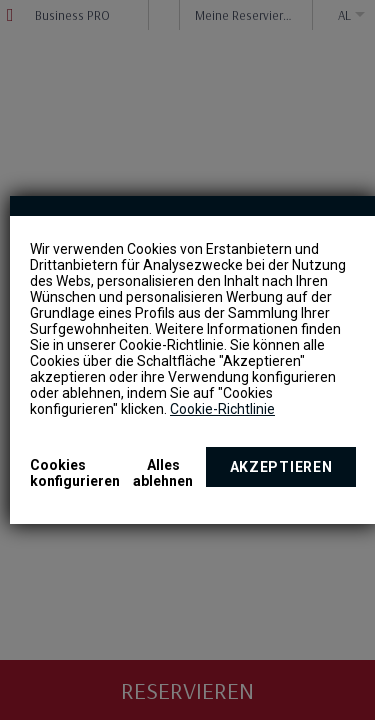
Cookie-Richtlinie (222, 409)
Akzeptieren (281, 467)
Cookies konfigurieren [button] (75, 473)
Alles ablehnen (163, 473)
